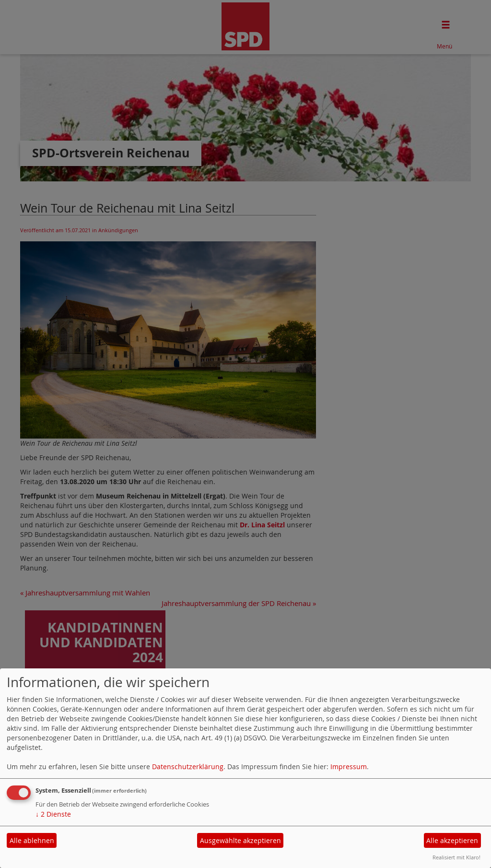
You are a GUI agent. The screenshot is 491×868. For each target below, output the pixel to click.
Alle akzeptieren (452, 840)
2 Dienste (53, 814)
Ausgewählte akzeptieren (240, 840)
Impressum (349, 767)
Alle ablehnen (32, 840)
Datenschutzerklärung (188, 767)
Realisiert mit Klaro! (456, 857)
